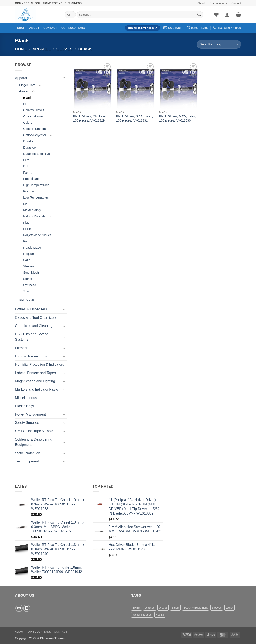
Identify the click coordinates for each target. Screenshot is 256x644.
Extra (27, 166)
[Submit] (199, 15)
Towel (27, 291)
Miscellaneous (26, 398)
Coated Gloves (33, 116)
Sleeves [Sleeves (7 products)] (217, 608)
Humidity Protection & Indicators (40, 364)
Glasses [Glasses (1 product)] (150, 608)
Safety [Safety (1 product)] (175, 608)
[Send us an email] (19, 608)
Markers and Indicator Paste (37, 389)
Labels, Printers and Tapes (35, 373)
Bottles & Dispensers (31, 309)
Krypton (29, 191)
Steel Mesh (31, 273)
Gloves (64, 49)
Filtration (22, 348)
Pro (26, 241)
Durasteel (30, 148)
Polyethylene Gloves (37, 235)
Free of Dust (32, 179)
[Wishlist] (216, 15)
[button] (227, 15)
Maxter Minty (32, 210)
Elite (26, 160)
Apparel (42, 49)
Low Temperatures (36, 197)
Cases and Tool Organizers (36, 318)
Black (27, 98)
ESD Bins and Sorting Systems (32, 337)
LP (25, 204)
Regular (29, 254)
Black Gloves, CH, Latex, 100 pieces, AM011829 (90, 118)
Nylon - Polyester (35, 216)
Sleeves (29, 266)
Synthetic (30, 285)
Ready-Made (32, 248)
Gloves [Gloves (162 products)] (163, 608)
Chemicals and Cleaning (34, 326)
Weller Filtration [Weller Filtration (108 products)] (142, 615)
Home (21, 49)
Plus (26, 223)
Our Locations (218, 3)
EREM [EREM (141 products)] (136, 608)
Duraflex (29, 141)
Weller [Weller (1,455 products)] (230, 608)
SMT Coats (27, 300)
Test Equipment (27, 461)
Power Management (30, 414)
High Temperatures (36, 185)
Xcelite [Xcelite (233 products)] (160, 615)
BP (25, 104)
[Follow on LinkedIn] (27, 608)
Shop (21, 28)
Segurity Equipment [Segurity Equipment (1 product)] (196, 608)
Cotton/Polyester (35, 135)
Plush (27, 229)
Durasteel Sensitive (37, 154)
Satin (27, 260)
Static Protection (28, 453)
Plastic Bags (25, 406)
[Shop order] (219, 44)
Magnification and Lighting (35, 381)
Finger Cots (27, 85)
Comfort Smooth (35, 129)
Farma (28, 173)
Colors (28, 123)
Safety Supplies (27, 423)
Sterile (28, 279)
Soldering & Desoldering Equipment (34, 442)
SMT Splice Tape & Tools (34, 431)
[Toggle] (64, 78)
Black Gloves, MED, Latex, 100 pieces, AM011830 (178, 118)
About (201, 3)
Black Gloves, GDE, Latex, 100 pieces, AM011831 (134, 118)
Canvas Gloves (34, 110)
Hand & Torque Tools (31, 356)
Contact (236, 3)
